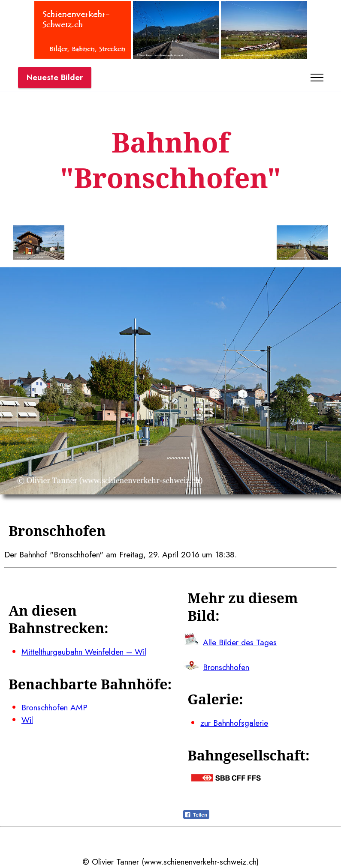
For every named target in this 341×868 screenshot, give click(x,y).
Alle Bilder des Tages (240, 642)
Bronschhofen (226, 667)
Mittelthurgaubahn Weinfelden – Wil (84, 652)
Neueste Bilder (55, 77)
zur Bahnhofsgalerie (234, 723)
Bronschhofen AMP (54, 707)
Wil (27, 720)
